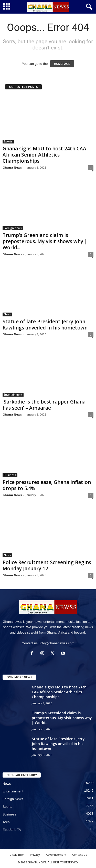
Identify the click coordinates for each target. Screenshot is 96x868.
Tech (6, 822)
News (7, 314)
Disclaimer (17, 855)
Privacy (35, 855)
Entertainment (13, 395)
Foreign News (13, 228)
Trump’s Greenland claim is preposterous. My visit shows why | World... (45, 241)
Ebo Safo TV (12, 830)
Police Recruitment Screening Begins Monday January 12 (47, 565)
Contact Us (79, 855)
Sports (8, 141)
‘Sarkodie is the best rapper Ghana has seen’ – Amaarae (44, 405)
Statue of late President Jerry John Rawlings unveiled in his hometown (45, 325)
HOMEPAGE (62, 64)
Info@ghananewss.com (57, 643)
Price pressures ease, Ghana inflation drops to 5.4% (47, 485)
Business (10, 475)
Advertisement (56, 855)
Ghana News (12, 167)
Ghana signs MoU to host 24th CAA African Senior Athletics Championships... (44, 155)
